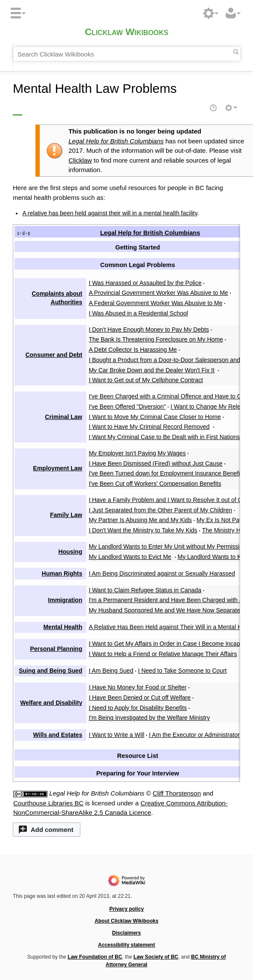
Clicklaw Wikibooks (126, 32)
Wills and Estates (57, 735)
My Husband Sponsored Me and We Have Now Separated (166, 610)
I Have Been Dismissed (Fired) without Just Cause (156, 463)
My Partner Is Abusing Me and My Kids (140, 520)
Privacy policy (127, 909)
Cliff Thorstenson (177, 793)
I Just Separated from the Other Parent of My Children (160, 510)
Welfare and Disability (51, 703)
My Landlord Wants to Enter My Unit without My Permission (168, 546)
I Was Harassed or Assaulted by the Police (145, 283)
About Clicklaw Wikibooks (126, 921)
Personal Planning (56, 649)
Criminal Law (63, 417)
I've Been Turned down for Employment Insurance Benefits (167, 473)
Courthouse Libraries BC (48, 803)
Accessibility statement (126, 945)
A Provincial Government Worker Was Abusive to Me (159, 293)
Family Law (66, 515)
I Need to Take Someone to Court (182, 671)
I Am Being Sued (111, 671)
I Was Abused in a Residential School (138, 313)
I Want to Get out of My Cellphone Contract (146, 380)
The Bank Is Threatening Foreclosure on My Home (156, 339)
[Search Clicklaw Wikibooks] (127, 54)
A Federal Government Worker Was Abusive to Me (156, 303)
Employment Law (57, 468)
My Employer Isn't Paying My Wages (137, 453)
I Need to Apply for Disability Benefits (138, 708)
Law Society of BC (156, 957)
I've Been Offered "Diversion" (127, 407)
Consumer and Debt (54, 355)
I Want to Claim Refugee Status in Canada (145, 590)
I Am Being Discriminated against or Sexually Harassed (162, 573)
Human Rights (62, 573)
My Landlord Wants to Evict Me (130, 557)
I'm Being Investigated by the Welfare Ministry (149, 718)
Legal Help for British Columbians (116, 141)
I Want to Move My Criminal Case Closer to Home (155, 417)
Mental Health (63, 627)
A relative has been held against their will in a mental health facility (110, 213)
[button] (47, 830)
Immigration (65, 600)
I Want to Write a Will (117, 735)
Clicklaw (80, 160)
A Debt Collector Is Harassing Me (133, 350)
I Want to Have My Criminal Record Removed (149, 427)
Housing (70, 552)
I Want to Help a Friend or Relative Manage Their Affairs (163, 654)
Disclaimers (126, 933)
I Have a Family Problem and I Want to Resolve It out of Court (171, 500)
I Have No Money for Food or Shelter (138, 687)
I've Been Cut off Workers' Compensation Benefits (155, 484)
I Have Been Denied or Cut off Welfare (140, 698)
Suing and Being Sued (51, 671)
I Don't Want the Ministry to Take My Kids (143, 530)
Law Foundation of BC (95, 957)
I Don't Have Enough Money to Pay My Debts (149, 330)
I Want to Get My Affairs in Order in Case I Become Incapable (170, 644)
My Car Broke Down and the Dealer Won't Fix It (152, 370)
